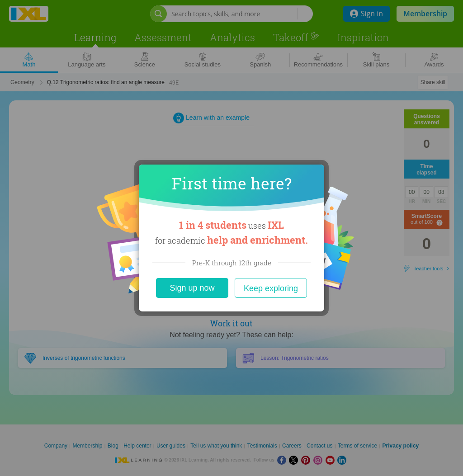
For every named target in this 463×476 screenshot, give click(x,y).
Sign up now (192, 288)
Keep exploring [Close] (271, 288)
